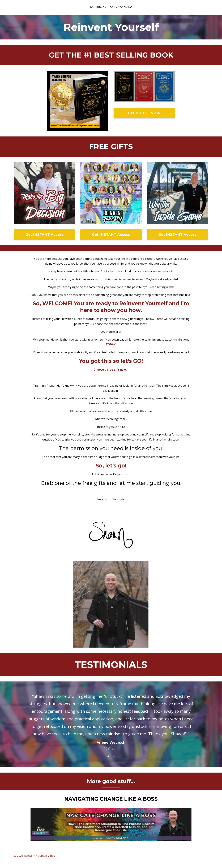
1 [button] (108, 756)
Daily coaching (121, 7)
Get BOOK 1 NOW (144, 113)
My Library (98, 7)
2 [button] (114, 756)
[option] (111, 719)
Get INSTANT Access (45, 235)
